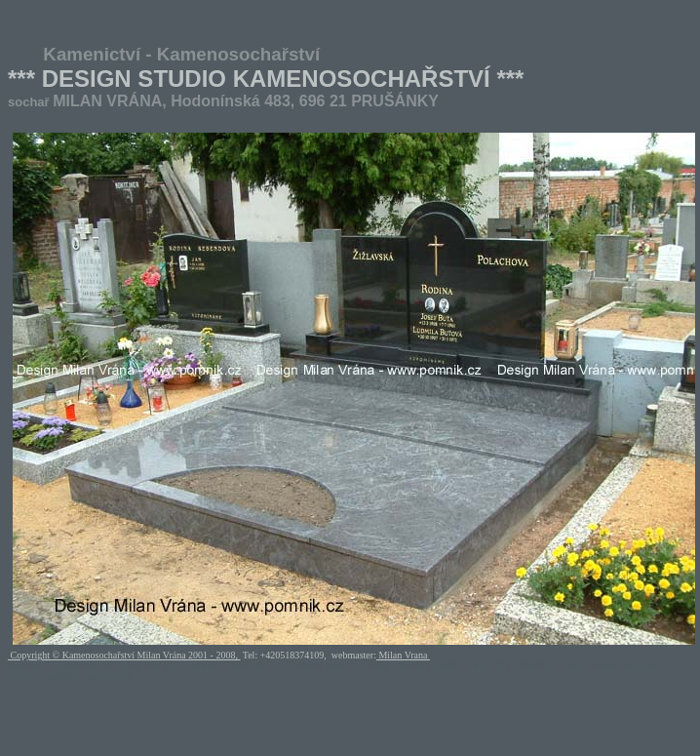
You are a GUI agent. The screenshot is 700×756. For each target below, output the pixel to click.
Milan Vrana (403, 655)
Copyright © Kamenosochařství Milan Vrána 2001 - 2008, (124, 655)
